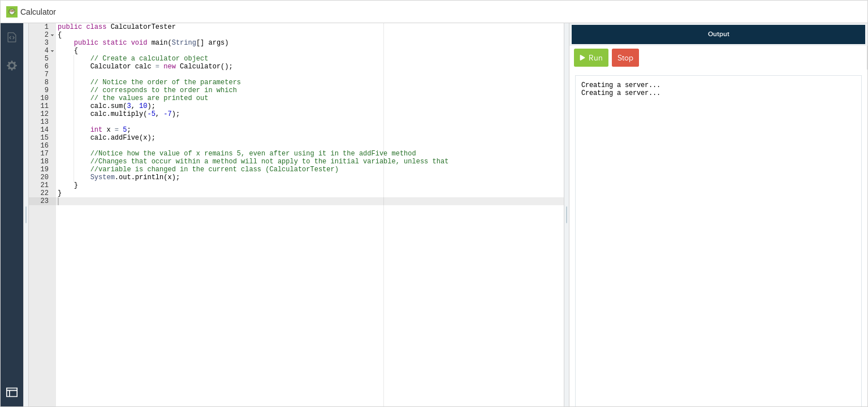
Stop (625, 58)
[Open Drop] (12, 392)
